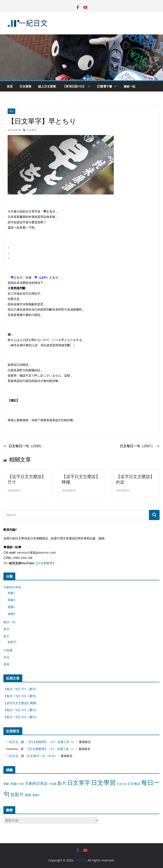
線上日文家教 (47, 86)
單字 (11, 111)
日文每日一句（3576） (42, 756)
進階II (11, 614)
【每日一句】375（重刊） (21, 710)
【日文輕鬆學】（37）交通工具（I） (52, 742)
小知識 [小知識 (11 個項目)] (53, 784)
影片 (6, 636)
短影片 (12, 642)
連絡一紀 (129, 86)
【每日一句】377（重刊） (21, 689)
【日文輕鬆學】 (45, 563)
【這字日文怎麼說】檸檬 (81, 479)
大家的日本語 (12, 587)
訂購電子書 (105, 86)
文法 (6, 657)
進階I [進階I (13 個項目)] (28, 795)
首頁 (10, 86)
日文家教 (25, 86)
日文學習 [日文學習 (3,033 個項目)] (103, 782)
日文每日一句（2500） (23, 446)
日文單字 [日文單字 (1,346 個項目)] (79, 783)
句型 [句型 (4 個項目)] (21, 784)
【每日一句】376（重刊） (21, 696)
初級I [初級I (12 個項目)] (7, 784)
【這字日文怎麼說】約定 (135, 479)
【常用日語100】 (74, 86)
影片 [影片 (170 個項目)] (62, 783)
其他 (6, 664)
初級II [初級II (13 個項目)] (14, 784)
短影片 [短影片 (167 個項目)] (17, 794)
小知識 (8, 650)
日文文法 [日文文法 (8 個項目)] (122, 784)
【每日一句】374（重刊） (21, 717)
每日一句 (9, 622)
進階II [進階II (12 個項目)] (36, 795)
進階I (11, 607)
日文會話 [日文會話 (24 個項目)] (134, 784)
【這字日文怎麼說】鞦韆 (20, 703)
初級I (11, 593)
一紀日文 (12, 742)
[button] (88, 86)
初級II (11, 600)
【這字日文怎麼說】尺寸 (27, 479)
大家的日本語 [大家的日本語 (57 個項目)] (36, 783)
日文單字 (31, 130)
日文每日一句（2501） (140, 446)
